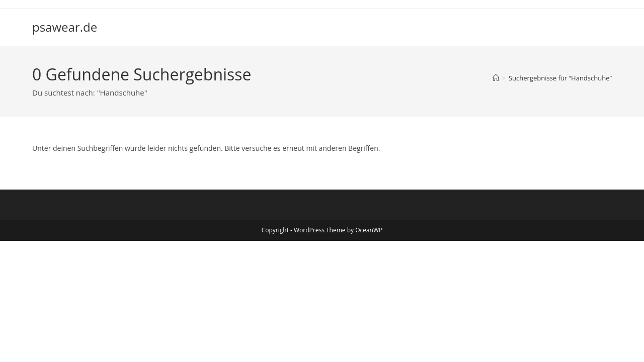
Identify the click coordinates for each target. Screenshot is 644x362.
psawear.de (65, 27)
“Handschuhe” (560, 78)
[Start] (496, 78)
